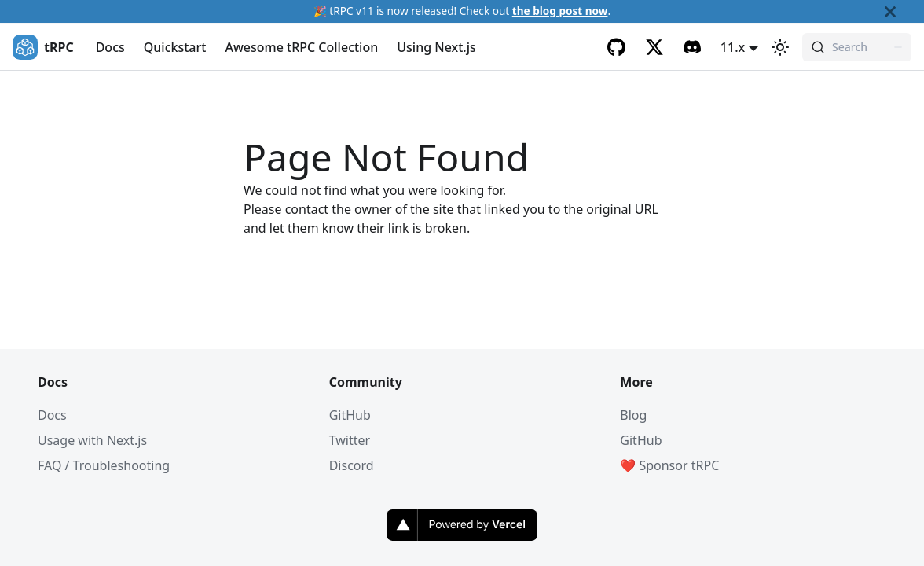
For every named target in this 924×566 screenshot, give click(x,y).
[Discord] (692, 47)
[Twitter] (654, 47)
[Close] (904, 11)
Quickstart (175, 47)
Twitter (350, 440)
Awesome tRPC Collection (301, 47)
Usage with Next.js (92, 440)
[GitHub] (617, 47)
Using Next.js (436, 47)
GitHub (350, 415)
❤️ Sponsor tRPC (669, 465)
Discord (352, 465)
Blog (633, 415)
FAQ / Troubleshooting (104, 465)
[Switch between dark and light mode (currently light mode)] (780, 47)
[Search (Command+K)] (857, 47)
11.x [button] (733, 47)
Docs (110, 47)
